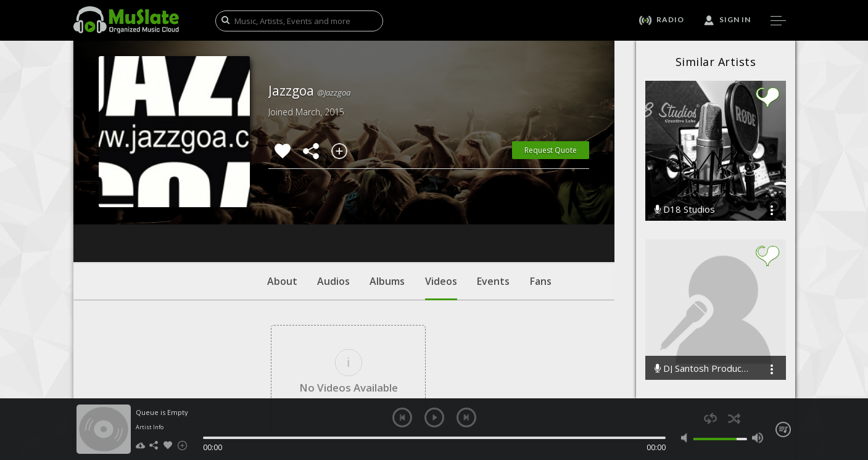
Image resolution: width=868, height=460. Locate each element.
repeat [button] (710, 418)
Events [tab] (493, 207)
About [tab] (282, 207)
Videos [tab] (441, 213)
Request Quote (551, 150)
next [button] (466, 417)
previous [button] (402, 417)
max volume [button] (758, 438)
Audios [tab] (333, 207)
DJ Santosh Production (703, 368)
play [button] (434, 417)
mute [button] (687, 438)
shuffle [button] (734, 418)
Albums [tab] (387, 207)
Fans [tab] (541, 207)
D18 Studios (685, 209)
